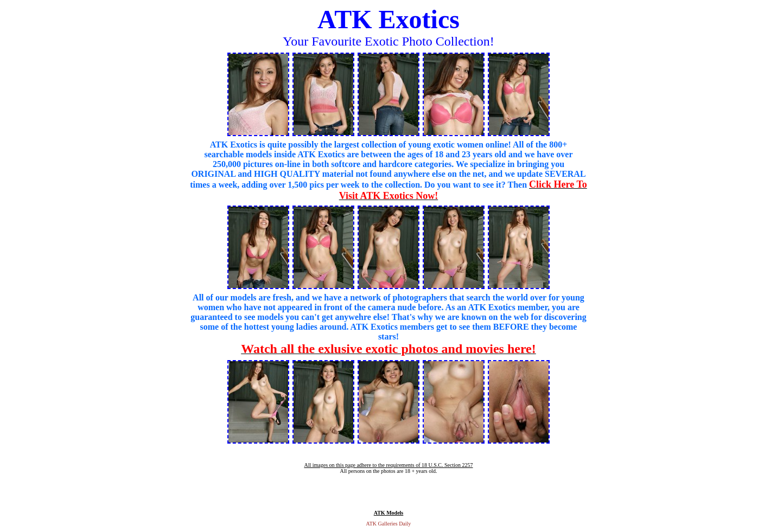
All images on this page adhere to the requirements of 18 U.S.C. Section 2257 (388, 465)
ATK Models (389, 513)
